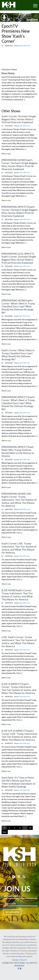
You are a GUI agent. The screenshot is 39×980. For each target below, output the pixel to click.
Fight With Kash (11, 6)
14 (30, 828)
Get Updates (12, 912)
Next (5, 832)
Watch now (6, 154)
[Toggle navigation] (27, 4)
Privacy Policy (20, 960)
